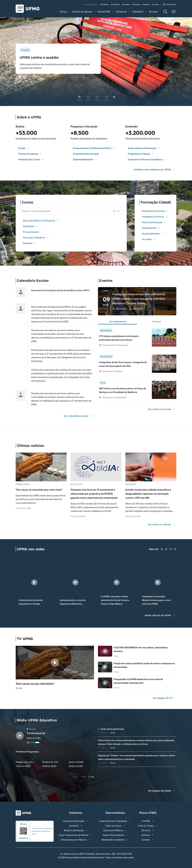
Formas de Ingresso (82, 12)
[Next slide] (91, 777)
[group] (34, 582)
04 (106, 97)
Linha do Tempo (146, 826)
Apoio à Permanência (113, 835)
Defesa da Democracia (155, 211)
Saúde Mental (151, 228)
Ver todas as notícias (162, 524)
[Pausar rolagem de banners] (114, 97)
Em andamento (118, 322)
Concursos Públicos (113, 830)
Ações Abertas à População (113, 821)
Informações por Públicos (74, 840)
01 (79, 97)
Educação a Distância (36, 238)
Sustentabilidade (153, 234)
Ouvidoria (74, 826)
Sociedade (136, 4)
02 (88, 97)
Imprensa (146, 4)
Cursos (63, 12)
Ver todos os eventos (162, 409)
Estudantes (115, 4)
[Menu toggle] (174, 12)
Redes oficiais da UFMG (160, 615)
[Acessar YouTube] (171, 549)
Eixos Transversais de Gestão (74, 835)
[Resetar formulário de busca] (118, 211)
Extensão (30, 243)
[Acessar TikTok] (166, 549)
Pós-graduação (33, 232)
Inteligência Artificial (155, 217)
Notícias (146, 835)
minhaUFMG (104, 12)
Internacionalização (154, 222)
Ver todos (155, 4)
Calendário (138, 12)
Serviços (153, 12)
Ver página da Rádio (162, 791)
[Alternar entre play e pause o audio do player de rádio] (20, 736)
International (170, 4)
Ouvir (102, 733)
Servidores (126, 4)
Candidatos (104, 4)
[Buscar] (114, 211)
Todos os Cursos (113, 826)
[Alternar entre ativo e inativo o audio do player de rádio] (28, 743)
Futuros (157, 322)
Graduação (31, 226)
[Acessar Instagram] (162, 549)
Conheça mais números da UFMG (155, 170)
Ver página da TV (164, 698)
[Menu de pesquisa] (165, 12)
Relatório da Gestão (74, 830)
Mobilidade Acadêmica (113, 840)
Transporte (121, 12)
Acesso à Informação (74, 821)
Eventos (146, 840)
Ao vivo (31, 729)
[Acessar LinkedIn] (175, 549)
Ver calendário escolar (78, 416)
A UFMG (146, 821)
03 (97, 97)
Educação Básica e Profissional (41, 221)
